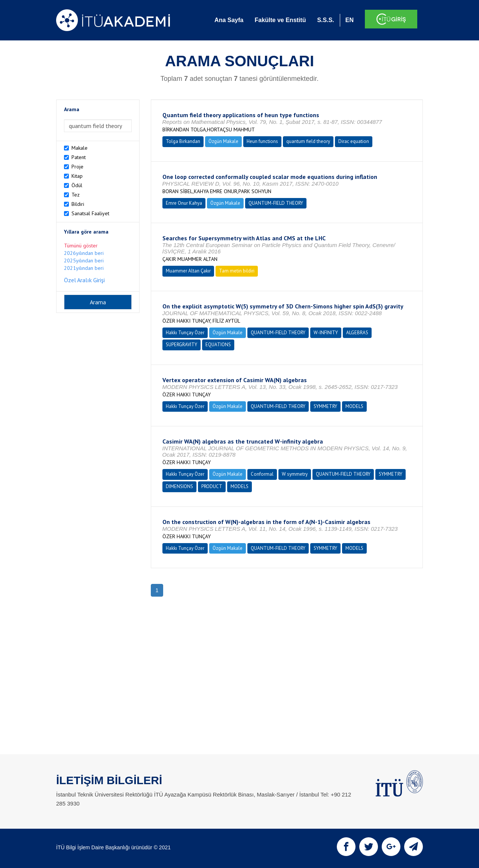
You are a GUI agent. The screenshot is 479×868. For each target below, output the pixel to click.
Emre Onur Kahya (184, 203)
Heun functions (262, 141)
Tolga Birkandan (183, 141)
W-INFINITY (326, 333)
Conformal (262, 474)
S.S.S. (325, 20)
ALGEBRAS (357, 333)
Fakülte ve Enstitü (280, 20)
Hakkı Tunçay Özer (185, 333)
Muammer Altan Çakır (188, 271)
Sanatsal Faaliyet (90, 213)
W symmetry (295, 474)
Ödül (77, 185)
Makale (80, 148)
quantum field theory (308, 141)
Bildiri (78, 204)
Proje (77, 167)
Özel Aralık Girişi (84, 280)
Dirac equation (354, 141)
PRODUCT (212, 486)
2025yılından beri (84, 261)
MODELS (354, 406)
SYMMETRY (325, 406)
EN (350, 20)
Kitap (77, 176)
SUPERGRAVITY (181, 345)
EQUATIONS (218, 345)
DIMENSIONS (179, 486)
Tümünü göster (81, 246)
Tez (76, 195)
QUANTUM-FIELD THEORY (276, 203)
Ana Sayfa (229, 20)
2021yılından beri (84, 268)
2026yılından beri (84, 253)
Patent (79, 157)
